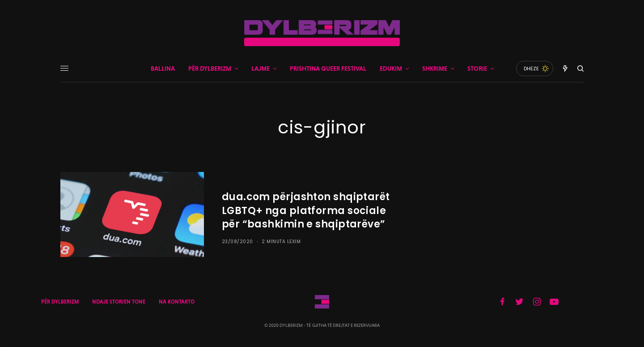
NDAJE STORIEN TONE (119, 302)
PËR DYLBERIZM (60, 302)
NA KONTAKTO (177, 302)
